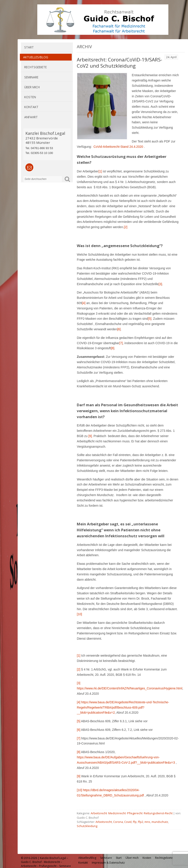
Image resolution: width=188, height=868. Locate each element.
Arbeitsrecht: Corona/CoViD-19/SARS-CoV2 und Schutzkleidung (119, 63)
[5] (79, 721)
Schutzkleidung (87, 826)
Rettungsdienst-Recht (158, 813)
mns (147, 822)
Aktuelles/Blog (36, 57)
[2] (126, 227)
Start (29, 47)
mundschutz (160, 822)
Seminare (31, 77)
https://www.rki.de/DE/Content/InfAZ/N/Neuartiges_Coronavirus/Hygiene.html (130, 688)
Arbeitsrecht (99, 813)
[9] (90, 436)
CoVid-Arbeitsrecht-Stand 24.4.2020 (118, 147)
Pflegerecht (135, 813)
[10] (79, 614)
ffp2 (141, 822)
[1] (100, 171)
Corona (118, 822)
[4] (84, 303)
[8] (113, 348)
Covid (128, 822)
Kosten (30, 97)
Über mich (32, 87)
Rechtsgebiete (36, 67)
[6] (79, 730)
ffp (135, 822)
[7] (121, 343)
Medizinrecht (117, 813)
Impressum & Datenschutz (108, 863)
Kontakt (31, 107)
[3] (160, 284)
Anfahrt (31, 117)
